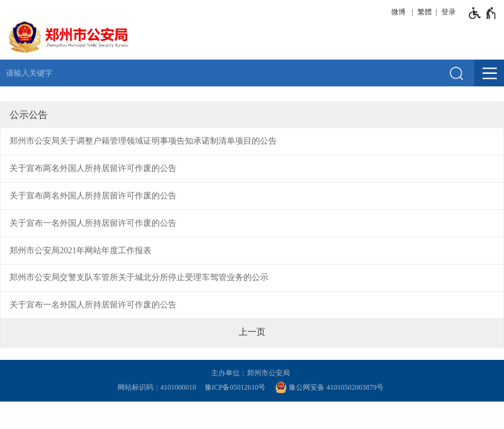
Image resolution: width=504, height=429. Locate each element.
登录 (449, 12)
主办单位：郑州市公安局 (252, 373)
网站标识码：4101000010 (159, 387)
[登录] (447, 12)
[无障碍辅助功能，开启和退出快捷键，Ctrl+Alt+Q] (483, 13)
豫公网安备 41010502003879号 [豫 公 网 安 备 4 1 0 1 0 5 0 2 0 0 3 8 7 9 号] (329, 387)
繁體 (425, 12)
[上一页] (252, 332)
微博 (398, 12)
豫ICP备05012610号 (235, 387)
